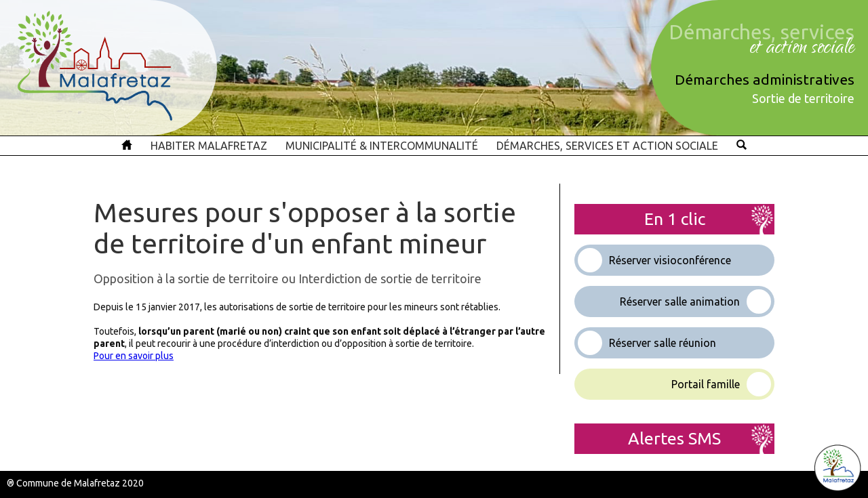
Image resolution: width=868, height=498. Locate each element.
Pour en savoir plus (134, 356)
